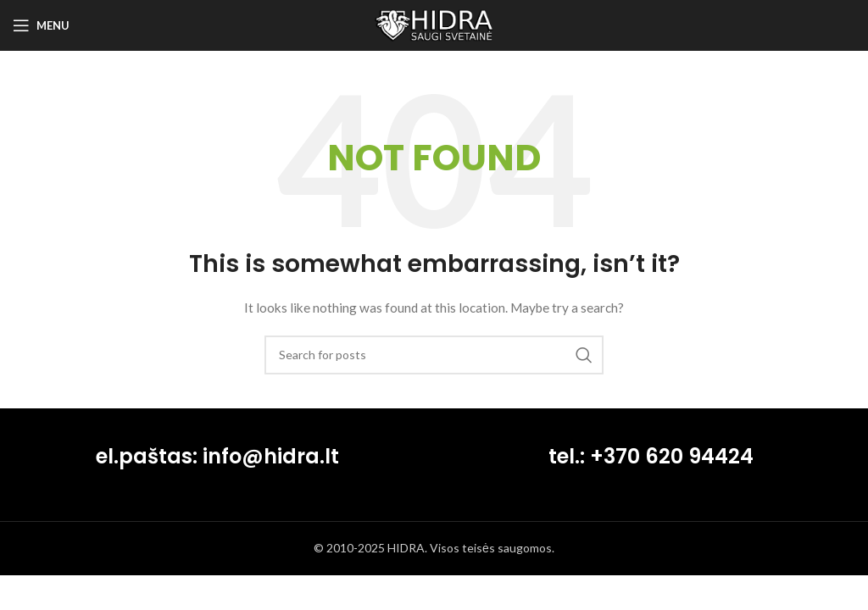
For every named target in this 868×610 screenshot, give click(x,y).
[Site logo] (434, 24)
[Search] (434, 355)
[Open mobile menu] (41, 25)
